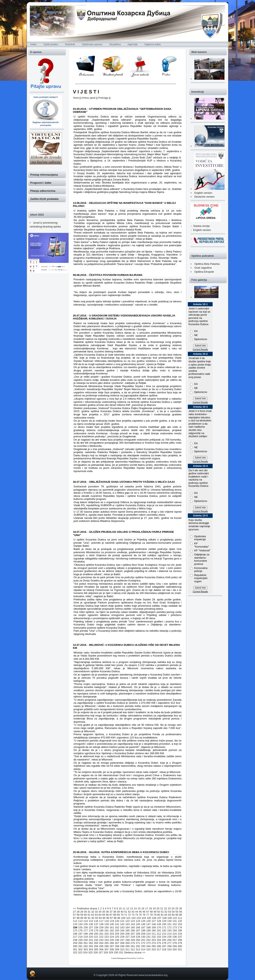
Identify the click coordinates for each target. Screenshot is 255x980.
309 (117, 949)
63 (96, 915)
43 (133, 912)
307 (107, 949)
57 (74, 915)
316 (154, 949)
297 (164, 946)
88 (78, 918)
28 (78, 912)
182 (112, 930)
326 (96, 952)
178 (91, 930)
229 (138, 937)
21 (162, 908)
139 (107, 924)
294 (148, 946)
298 (169, 946)
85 (177, 915)
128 (159, 921)
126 (148, 921)
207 (133, 934)
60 (85, 915)
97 (111, 918)
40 (122, 912)
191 (159, 930)
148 (154, 924)
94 (100, 918)
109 (170, 918)
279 (180, 943)
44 (137, 912)
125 (143, 921)
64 (100, 915)
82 (166, 915)
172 (169, 927)
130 (169, 921)
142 (122, 924)
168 (148, 927)
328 (106, 952)
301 (75, 949)
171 (164, 927)
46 (144, 912)
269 (127, 943)
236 (175, 937)
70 (122, 915)
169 (154, 927)
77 (147, 915)
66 (107, 915)
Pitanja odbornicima (43, 191)
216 (180, 934)
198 (86, 934)
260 (80, 943)
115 (91, 921)
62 (93, 915)
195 (180, 930)
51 (162, 912)
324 (85, 952)
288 (117, 946)
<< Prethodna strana (85, 908)
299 (175, 946)
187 (138, 930)
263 (96, 943)
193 (169, 930)
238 (75, 940)
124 (138, 921)
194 (175, 930)
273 (148, 943)
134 (80, 924)
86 (181, 915)
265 (107, 943)
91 (89, 918)
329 (111, 952)
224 (112, 937)
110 (175, 918)
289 (122, 946)
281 (80, 946)
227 (127, 937)
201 (101, 934)
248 (127, 940)
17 (146, 908)
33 (96, 912)
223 (107, 937)
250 (138, 940)
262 (91, 943)
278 (175, 943)
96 (108, 918)
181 (107, 930)
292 (138, 946)
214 (169, 934)
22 (165, 908)
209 (143, 934)
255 (164, 940)
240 (86, 940)
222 (101, 937)
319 (169, 949)
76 (144, 915)
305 (96, 949)
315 (148, 949)
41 (126, 912)
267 (117, 943)
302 (80, 949)
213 (164, 934)
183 (117, 930)
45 (140, 912)
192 (164, 930)
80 (159, 915)
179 (96, 930)
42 (129, 912)
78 (151, 915)
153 (180, 924)
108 (164, 918)
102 (134, 918)
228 (133, 937)
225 (117, 937)
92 (93, 918)
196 (75, 934)
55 (177, 912)
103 (139, 918)
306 (101, 949)
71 (126, 915)
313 (138, 949)
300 (180, 946)
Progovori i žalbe (41, 183)
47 (147, 912)
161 (112, 927)
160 (107, 927)
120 (117, 921)
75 (140, 915)
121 (122, 921)
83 (169, 915)
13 (132, 908)
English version (203, 193)
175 (75, 930)
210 (148, 934)
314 (143, 949)
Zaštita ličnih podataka (44, 199)
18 (150, 908)
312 (133, 949)
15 (139, 908)
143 (127, 924)
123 (133, 921)
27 (74, 912)
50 (159, 912)
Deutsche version (204, 197)
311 (127, 949)
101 (128, 918)
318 (164, 949)
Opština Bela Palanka (207, 264)
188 (143, 930)
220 (91, 937)
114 (86, 921)
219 (86, 937)
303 (86, 949)
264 (101, 943)
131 (175, 921)
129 (164, 921)
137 (96, 924)
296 (159, 946)
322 (75, 952)
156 (86, 927)
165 (133, 927)
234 (164, 937)
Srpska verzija (201, 226)
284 (96, 946)
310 (122, 949)
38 (115, 912)
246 (117, 940)
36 (107, 912)
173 (175, 927)
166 (138, 927)
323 (80, 952)
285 (101, 946)
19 (154, 908)
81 (162, 915)
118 (107, 921)
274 (154, 943)
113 (80, 921)
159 (101, 927)
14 (135, 908)
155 (80, 927)
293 (143, 946)
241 (91, 940)
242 (96, 940)
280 (75, 946)
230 (143, 937)
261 (86, 943)
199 (91, 934)
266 (112, 943)
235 (169, 937)
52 (166, 912)
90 (86, 918)
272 (143, 943)
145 (138, 924)
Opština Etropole (204, 272)
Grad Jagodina (203, 268)
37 (111, 912)
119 (112, 921)
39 (118, 912)
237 (180, 937)
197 (80, 934)
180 (101, 930)
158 (96, 927)
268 (122, 943)
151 (169, 924)
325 (91, 952)
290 (127, 946)
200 (96, 934)
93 (96, 918)
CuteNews (140, 958)
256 (169, 940)
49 (155, 912)
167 (143, 927)
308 (112, 949)
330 (116, 952)
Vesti (76, 98)
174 (180, 927)
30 (85, 912)
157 (91, 927)
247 (122, 940)
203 (112, 934)
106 (154, 918)
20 (158, 908)
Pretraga (103, 98)
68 (115, 915)
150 (164, 924)
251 (143, 940)
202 (107, 934)
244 (107, 940)
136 (91, 924)
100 (123, 918)
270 (133, 943)
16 (143, 908)
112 (75, 921)
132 (180, 921)
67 (111, 915)
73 (133, 915)
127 (154, 921)
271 (138, 943)
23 (169, 908)
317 (159, 949)
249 (133, 940)
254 (159, 940)
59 (82, 915)
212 (159, 934)
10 (120, 908)
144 (133, 924)
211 (154, 934)
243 (101, 940)
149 (159, 924)
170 (159, 927)
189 (148, 930)
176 (80, 930)
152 (175, 924)
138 (101, 924)
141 (117, 924)
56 (181, 912)
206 (127, 934)
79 (155, 915)
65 (104, 915)
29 (82, 912)
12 (128, 908)
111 (180, 918)
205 (122, 934)
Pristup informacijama (44, 175)
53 (169, 912)
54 (173, 912)
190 (154, 930)
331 (121, 952)
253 (154, 940)
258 (180, 940)
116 (96, 921)
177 (86, 930)
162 (117, 927)
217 (75, 937)
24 (173, 908)
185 (127, 930)
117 (101, 921)
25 (177, 908)
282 (86, 946)
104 (144, 918)
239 (80, 940)
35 (104, 912)
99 (119, 918)
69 (118, 915)
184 (122, 930)
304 (91, 949)
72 (129, 915)
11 (124, 908)
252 (148, 940)
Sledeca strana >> (135, 952)
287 (112, 946)
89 (82, 918)
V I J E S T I (86, 92)
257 (175, 940)
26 (181, 908)
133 (75, 924)
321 (180, 949)
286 (107, 946)
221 (96, 937)
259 (75, 943)
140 (112, 924)
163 (122, 927)
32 (93, 912)
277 (169, 943)
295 (154, 946)
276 (164, 943)
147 (148, 924)
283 (91, 946)
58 (78, 915)
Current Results (200, 349)
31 (89, 912)
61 (89, 915)
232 (154, 937)
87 (74, 918)
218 (80, 937)
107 (159, 918)
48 (151, 912)
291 (133, 946)
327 (101, 952)
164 (127, 927)
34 (100, 912)
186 (133, 930)
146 (143, 924)
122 (127, 921)
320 (175, 949)
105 (149, 918)
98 (115, 918)
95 (104, 918)
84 (173, 915)
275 (159, 943)
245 (112, 940)
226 (122, 937)
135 (86, 924)
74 (137, 915)
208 (138, 934)
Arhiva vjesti (88, 98)
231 (148, 937)
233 (159, 937)
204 (117, 934)
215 (175, 934)
